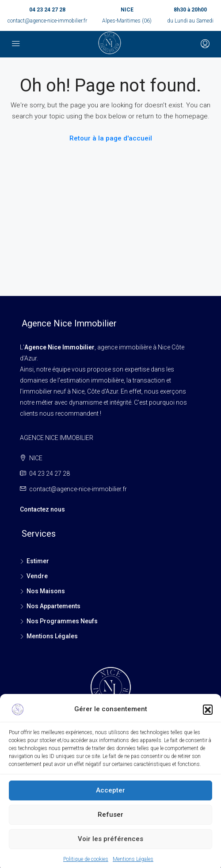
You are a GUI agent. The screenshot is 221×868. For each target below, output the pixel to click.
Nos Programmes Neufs (62, 621)
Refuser (110, 824)
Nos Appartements (53, 606)
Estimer (38, 561)
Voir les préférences (110, 848)
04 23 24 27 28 (47, 10)
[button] (208, 718)
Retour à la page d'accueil (111, 138)
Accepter (110, 800)
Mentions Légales (52, 636)
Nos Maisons (46, 591)
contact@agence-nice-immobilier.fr (47, 21)
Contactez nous (42, 509)
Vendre (37, 576)
